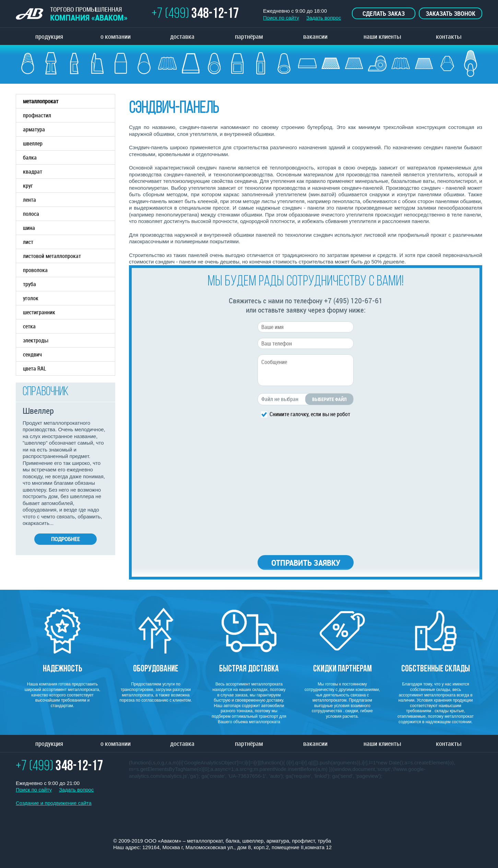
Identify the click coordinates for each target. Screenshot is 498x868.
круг (28, 186)
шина (29, 228)
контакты (449, 36)
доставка (182, 36)
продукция (49, 36)
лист (28, 242)
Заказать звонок (450, 13)
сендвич (32, 354)
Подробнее (66, 539)
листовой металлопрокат (69, 256)
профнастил (37, 115)
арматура (69, 129)
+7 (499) (195, 14)
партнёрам (249, 36)
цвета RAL (35, 368)
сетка (29, 326)
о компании (116, 36)
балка (69, 157)
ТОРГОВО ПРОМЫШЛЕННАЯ (72, 14)
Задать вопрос (324, 18)
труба (69, 284)
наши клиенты (382, 36)
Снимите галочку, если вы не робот (310, 414)
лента (29, 200)
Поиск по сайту (281, 18)
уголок (31, 298)
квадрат (33, 172)
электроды (35, 340)
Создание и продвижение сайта (54, 803)
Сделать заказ (384, 13)
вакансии (315, 36)
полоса (31, 214)
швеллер (69, 143)
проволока (35, 270)
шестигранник (39, 312)
